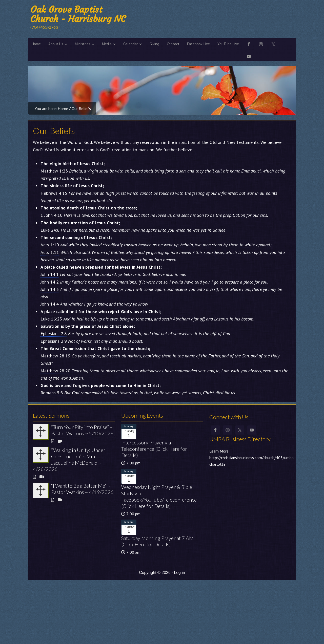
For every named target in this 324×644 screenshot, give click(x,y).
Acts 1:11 (50, 252)
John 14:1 (50, 274)
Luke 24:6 (50, 230)
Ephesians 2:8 (54, 334)
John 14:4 (50, 304)
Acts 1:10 (50, 245)
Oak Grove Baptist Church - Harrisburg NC (78, 14)
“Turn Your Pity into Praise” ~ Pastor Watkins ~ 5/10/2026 (82, 430)
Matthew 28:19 (55, 356)
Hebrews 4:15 (54, 193)
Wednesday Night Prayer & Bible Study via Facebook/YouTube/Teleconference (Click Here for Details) (159, 496)
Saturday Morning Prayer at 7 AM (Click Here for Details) (157, 541)
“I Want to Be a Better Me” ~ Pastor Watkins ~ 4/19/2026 (82, 489)
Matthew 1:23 (54, 171)
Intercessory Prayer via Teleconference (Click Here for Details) (154, 449)
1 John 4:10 (52, 215)
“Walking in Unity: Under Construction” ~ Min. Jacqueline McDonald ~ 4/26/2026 (69, 459)
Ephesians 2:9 (54, 341)
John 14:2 (50, 282)
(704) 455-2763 (44, 27)
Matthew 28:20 (55, 371)
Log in (179, 573)
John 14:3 (50, 289)
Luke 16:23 (51, 319)
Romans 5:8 (52, 393)
